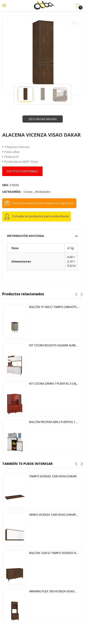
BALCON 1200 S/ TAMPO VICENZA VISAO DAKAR (55, 553)
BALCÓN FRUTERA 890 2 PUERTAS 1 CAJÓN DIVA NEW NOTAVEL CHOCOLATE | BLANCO (55, 422)
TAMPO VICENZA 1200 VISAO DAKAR (53, 476)
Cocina (28, 192)
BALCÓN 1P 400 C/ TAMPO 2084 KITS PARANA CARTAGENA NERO (55, 307)
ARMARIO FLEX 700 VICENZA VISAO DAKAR (55, 591)
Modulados (43, 192)
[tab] (42, 236)
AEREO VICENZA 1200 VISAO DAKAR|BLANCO (55, 515)
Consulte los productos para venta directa (40, 216)
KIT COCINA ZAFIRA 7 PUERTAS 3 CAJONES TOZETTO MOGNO (55, 384)
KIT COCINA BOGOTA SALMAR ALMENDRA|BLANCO (55, 345)
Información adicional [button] (42, 236)
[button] (78, 6)
